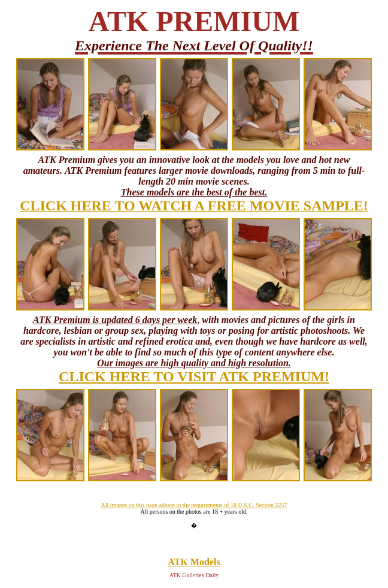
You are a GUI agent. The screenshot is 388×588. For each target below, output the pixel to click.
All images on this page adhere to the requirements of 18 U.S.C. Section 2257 (194, 505)
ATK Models (194, 562)
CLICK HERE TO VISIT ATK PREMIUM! (194, 376)
